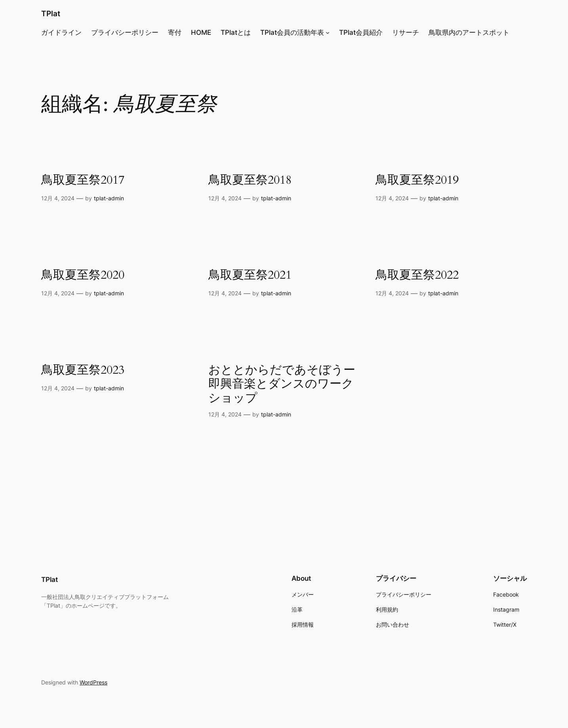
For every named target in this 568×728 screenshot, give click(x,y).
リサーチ (406, 32)
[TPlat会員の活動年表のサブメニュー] (328, 32)
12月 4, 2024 (58, 198)
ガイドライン (61, 32)
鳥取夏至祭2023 (83, 371)
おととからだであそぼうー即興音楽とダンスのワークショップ (282, 385)
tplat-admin (109, 198)
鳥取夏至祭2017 (83, 181)
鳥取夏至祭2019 (417, 181)
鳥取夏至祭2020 (83, 276)
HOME (201, 32)
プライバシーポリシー (125, 32)
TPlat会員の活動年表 (292, 32)
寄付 (175, 32)
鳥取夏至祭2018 (250, 181)
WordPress (93, 682)
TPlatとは (236, 32)
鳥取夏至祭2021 (250, 276)
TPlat (51, 13)
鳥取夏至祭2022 (417, 276)
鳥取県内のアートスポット (469, 32)
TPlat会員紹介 (361, 32)
